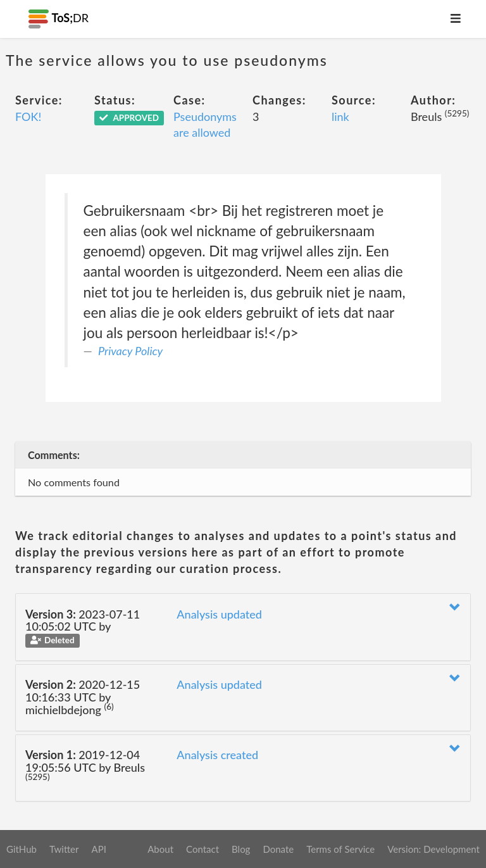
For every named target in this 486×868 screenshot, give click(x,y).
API (98, 849)
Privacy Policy (130, 351)
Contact (202, 849)
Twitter (64, 849)
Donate (278, 849)
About (160, 849)
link (340, 116)
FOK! (28, 116)
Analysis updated (219, 614)
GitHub (22, 849)
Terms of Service (340, 849)
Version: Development (433, 849)
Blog (241, 849)
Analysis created (217, 755)
